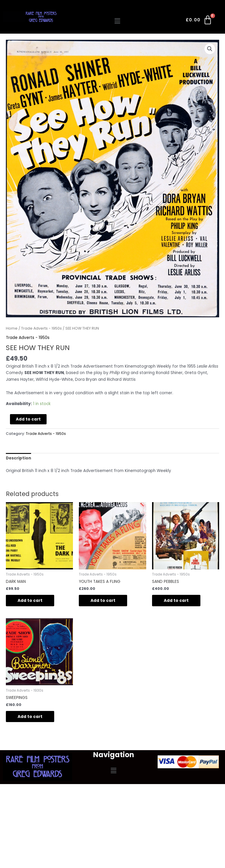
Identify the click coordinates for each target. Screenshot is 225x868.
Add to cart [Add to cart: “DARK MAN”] (30, 601)
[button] (117, 21)
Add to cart (28, 419)
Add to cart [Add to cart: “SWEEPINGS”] (30, 717)
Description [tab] (18, 458)
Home (12, 328)
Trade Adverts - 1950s (41, 328)
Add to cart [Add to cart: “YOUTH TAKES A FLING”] (103, 601)
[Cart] (199, 21)
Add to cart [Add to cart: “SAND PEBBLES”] (176, 601)
